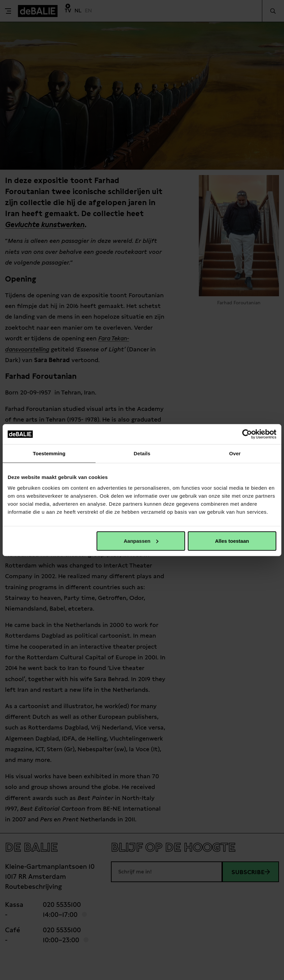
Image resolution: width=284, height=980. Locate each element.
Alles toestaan (232, 541)
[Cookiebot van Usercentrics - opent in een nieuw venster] (247, 434)
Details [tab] (142, 453)
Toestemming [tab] (49, 453)
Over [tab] (235, 453)
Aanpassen (141, 541)
